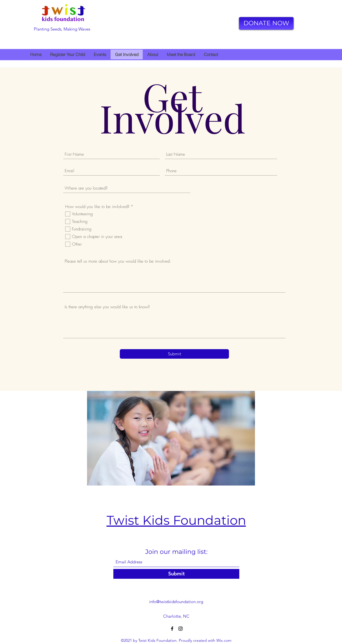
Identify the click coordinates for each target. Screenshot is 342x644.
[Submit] (174, 354)
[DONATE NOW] (266, 23)
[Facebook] (172, 629)
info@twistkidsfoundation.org (176, 602)
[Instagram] (181, 629)
